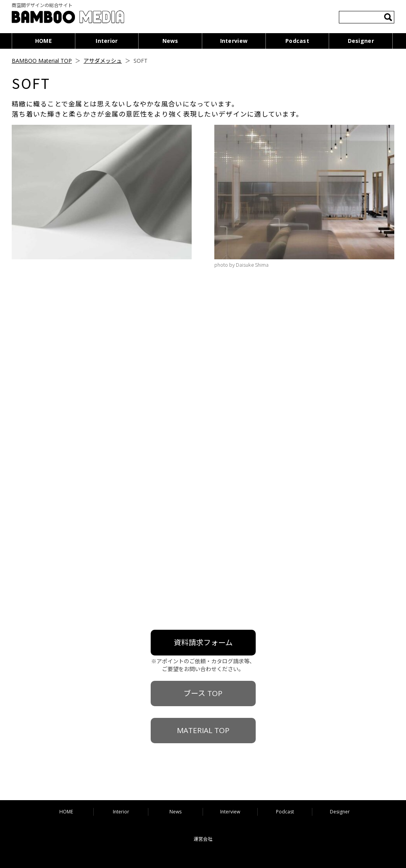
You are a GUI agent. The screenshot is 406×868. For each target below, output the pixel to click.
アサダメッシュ (103, 61)
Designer (361, 41)
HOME (44, 41)
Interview (234, 41)
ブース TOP (203, 693)
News (170, 41)
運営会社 (203, 839)
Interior (107, 41)
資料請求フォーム (203, 643)
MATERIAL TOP (203, 730)
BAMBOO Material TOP (42, 61)
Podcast (297, 41)
